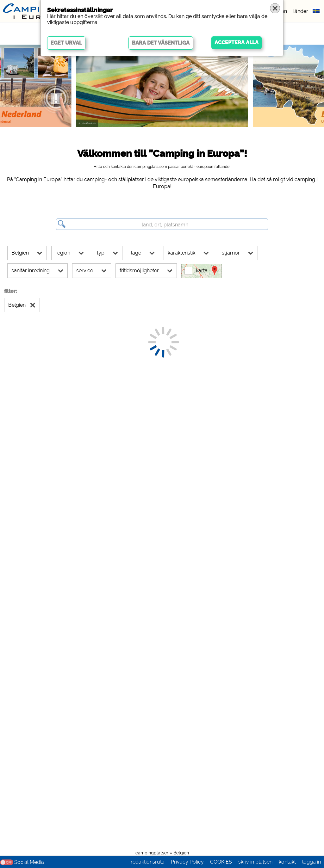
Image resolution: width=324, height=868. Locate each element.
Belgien (181, 853)
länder (301, 11)
